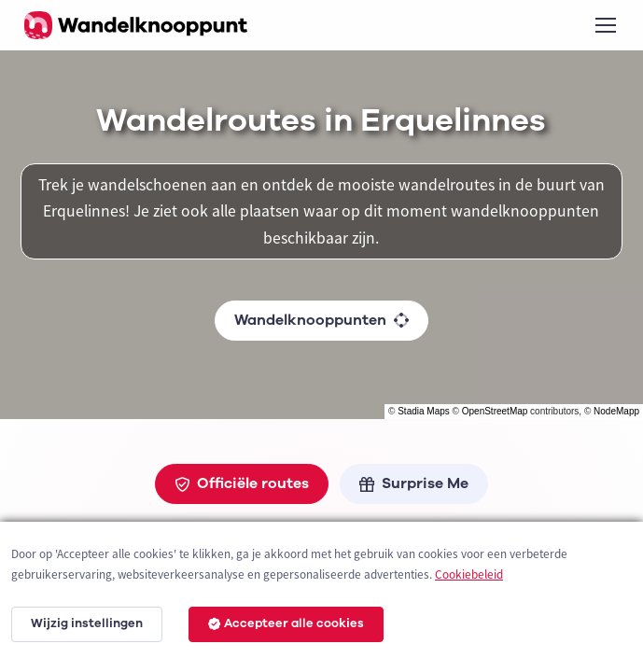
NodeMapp (616, 411)
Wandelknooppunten (321, 320)
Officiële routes (242, 483)
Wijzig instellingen (87, 623)
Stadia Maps (424, 411)
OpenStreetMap (495, 411)
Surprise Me (414, 483)
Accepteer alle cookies (286, 623)
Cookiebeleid (469, 574)
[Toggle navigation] (605, 25)
